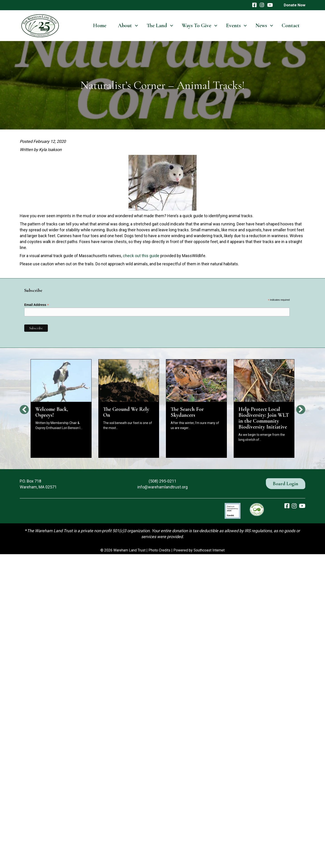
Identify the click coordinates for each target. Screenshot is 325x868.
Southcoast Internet (209, 550)
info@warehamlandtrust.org (162, 487)
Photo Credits (159, 550)
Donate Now (295, 5)
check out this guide (141, 256)
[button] (136, 26)
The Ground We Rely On (126, 412)
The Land (157, 26)
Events (233, 26)
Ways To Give (196, 26)
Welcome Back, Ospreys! (52, 412)
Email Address (37, 305)
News (261, 26)
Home (100, 26)
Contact (291, 26)
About (125, 26)
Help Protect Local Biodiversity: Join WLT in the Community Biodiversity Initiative (264, 418)
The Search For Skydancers (187, 412)
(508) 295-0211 (162, 481)
